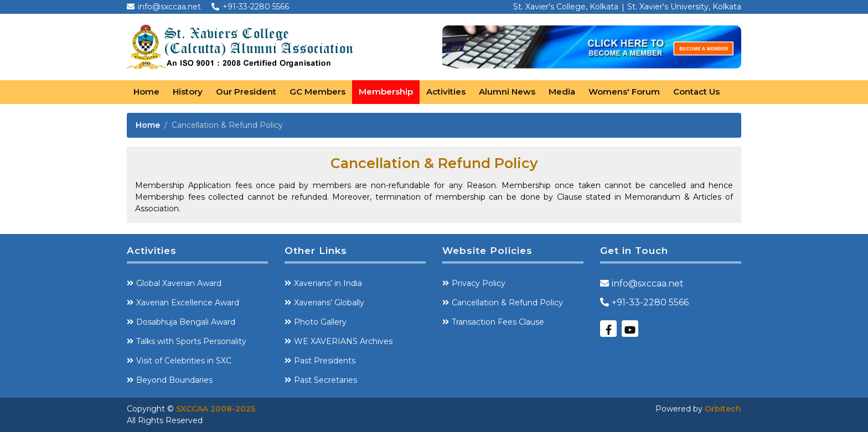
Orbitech (723, 409)
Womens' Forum (624, 92)
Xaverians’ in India (328, 283)
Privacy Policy (479, 283)
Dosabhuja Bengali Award (186, 322)
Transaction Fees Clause (498, 322)
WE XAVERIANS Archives (343, 341)
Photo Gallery (320, 322)
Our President (246, 92)
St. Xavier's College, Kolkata (566, 7)
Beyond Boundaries (174, 380)
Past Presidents (325, 361)
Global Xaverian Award (179, 283)
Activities (446, 92)
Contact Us (696, 92)
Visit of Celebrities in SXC (184, 361)
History (188, 92)
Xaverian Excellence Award (188, 303)
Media (562, 92)
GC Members (317, 92)
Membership (386, 92)
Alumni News (507, 92)
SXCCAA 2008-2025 (216, 409)
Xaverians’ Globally (329, 303)
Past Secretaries (325, 380)
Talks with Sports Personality (191, 341)
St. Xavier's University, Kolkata (684, 7)
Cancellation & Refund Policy (507, 303)
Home (146, 92)
